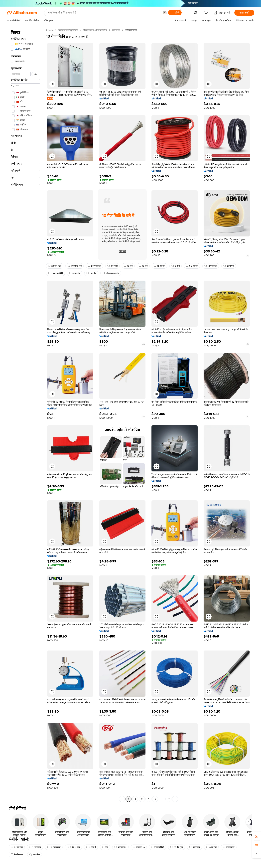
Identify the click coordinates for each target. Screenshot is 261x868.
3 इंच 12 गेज (73, 847)
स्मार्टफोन (116, 30)
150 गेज (91, 273)
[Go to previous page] (122, 799)
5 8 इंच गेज (192, 266)
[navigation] (25, 415)
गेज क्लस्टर (229, 847)
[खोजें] (175, 13)
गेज (105, 847)
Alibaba (50, 30)
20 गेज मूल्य (177, 847)
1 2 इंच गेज (17, 847)
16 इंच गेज (159, 266)
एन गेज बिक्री (157, 847)
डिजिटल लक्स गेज (111, 273)
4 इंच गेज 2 (120, 847)
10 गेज (128, 266)
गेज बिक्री (112, 266)
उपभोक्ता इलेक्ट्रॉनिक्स (68, 30)
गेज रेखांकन (17, 855)
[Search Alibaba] (104, 13)
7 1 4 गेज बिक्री (55, 273)
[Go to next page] (175, 799)
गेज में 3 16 (139, 847)
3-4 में (176, 266)
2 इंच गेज (229, 266)
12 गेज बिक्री (211, 266)
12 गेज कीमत (54, 847)
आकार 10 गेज (75, 266)
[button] (165, 13)
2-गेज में (91, 847)
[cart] (207, 13)
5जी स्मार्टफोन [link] (131, 30)
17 (169, 799)
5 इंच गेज (195, 847)
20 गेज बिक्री (55, 266)
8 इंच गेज (211, 847)
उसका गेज (75, 273)
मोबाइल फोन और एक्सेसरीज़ (95, 30)
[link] (257, 836)
